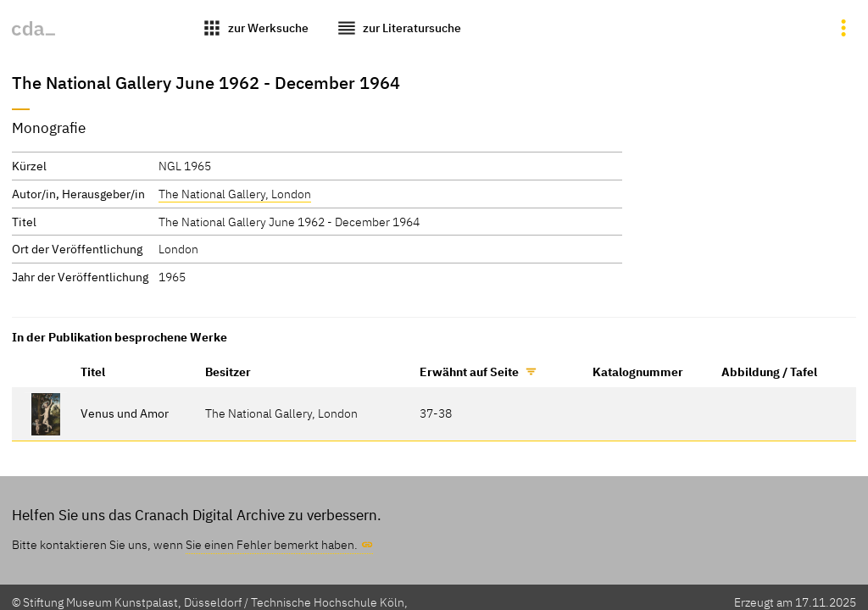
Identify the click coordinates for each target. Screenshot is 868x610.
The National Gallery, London (235, 194)
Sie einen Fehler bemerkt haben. (272, 544)
